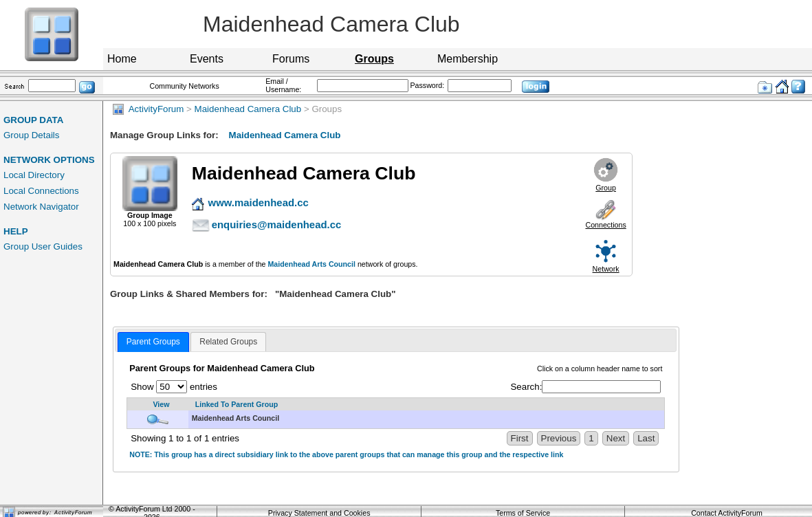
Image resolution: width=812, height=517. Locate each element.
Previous (559, 438)
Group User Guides (43, 246)
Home (122, 59)
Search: (585, 387)
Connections (605, 225)
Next (616, 438)
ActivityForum (148, 109)
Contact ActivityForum (727, 513)
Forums (291, 59)
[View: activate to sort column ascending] (158, 405)
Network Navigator (41, 207)
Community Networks (184, 86)
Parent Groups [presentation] (153, 342)
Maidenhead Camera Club (248, 109)
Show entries (174, 387)
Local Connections (41, 191)
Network (606, 269)
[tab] (153, 342)
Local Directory (34, 175)
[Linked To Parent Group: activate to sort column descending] (427, 405)
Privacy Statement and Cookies (319, 513)
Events (207, 59)
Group (606, 188)
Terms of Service (523, 513)
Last (646, 438)
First (520, 438)
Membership (468, 59)
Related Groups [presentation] (228, 342)
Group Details (32, 135)
